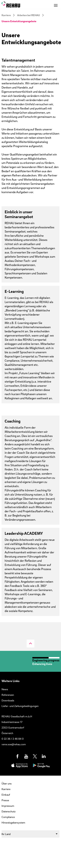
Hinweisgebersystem (13, 823)
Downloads (8, 700)
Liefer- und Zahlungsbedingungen (20, 706)
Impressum (8, 806)
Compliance (8, 817)
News (5, 689)
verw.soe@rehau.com (14, 744)
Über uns (7, 783)
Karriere (6, 15)
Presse (5, 800)
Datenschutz (9, 811)
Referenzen (8, 695)
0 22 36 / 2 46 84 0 (13, 739)
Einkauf (6, 795)
